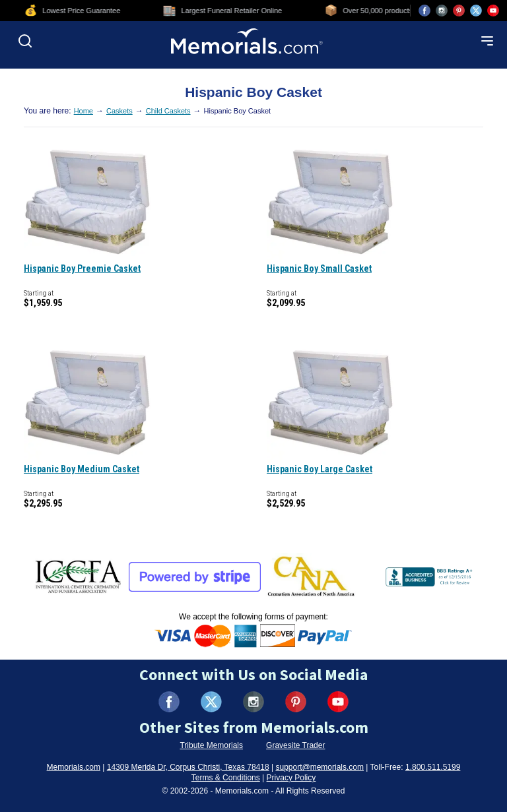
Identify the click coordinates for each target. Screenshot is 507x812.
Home (84, 111)
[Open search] (25, 41)
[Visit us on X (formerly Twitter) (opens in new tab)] (211, 702)
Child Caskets (168, 111)
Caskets (119, 111)
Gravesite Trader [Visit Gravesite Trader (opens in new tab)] (295, 745)
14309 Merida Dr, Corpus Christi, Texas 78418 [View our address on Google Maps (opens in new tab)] (188, 767)
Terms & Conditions (226, 778)
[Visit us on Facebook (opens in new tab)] (424, 11)
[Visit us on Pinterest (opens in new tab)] (459, 11)
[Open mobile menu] (487, 41)
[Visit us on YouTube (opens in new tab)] (493, 11)
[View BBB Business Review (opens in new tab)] (430, 577)
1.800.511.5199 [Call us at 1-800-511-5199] (433, 767)
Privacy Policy (291, 778)
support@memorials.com (320, 767)
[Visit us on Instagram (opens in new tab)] (442, 11)
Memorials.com (74, 767)
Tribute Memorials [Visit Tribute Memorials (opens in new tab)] (211, 745)
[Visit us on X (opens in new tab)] (476, 11)
